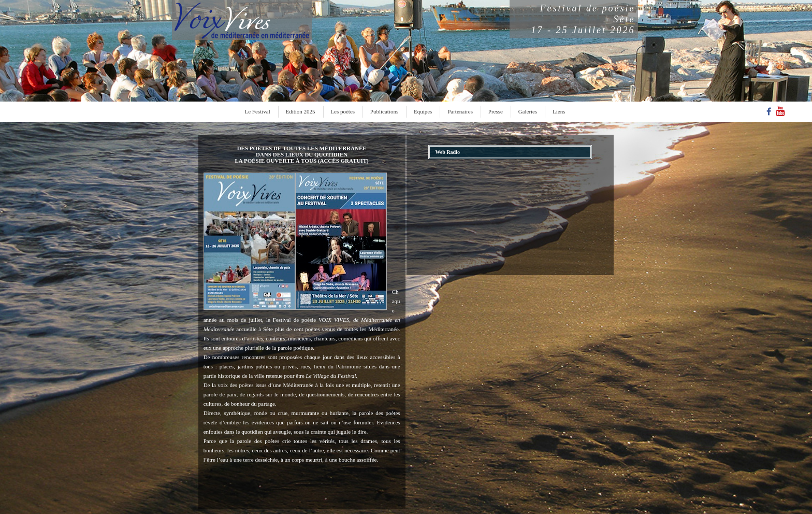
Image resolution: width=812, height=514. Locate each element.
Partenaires (460, 111)
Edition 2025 (300, 111)
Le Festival (258, 111)
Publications (384, 111)
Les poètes (343, 111)
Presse (496, 111)
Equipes (423, 111)
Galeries (528, 111)
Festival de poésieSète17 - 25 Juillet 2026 (583, 19)
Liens (559, 111)
